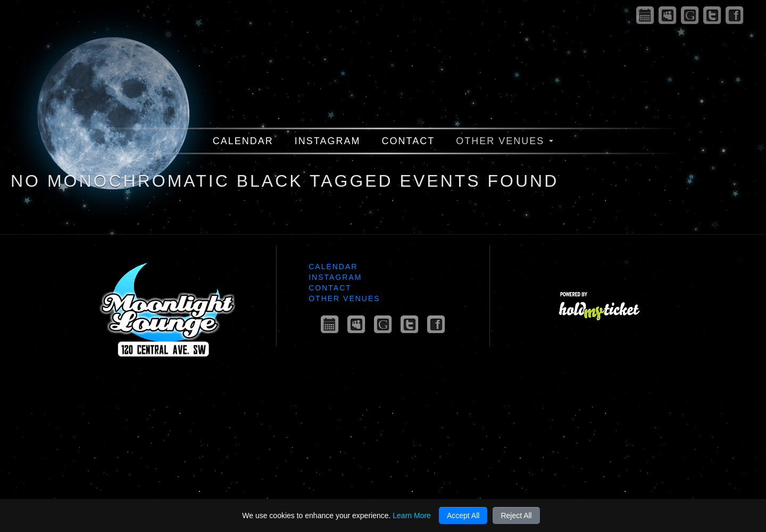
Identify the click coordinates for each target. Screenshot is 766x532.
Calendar (243, 141)
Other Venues (505, 141)
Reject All (516, 516)
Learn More (412, 516)
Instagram (328, 141)
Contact (409, 141)
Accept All (463, 516)
